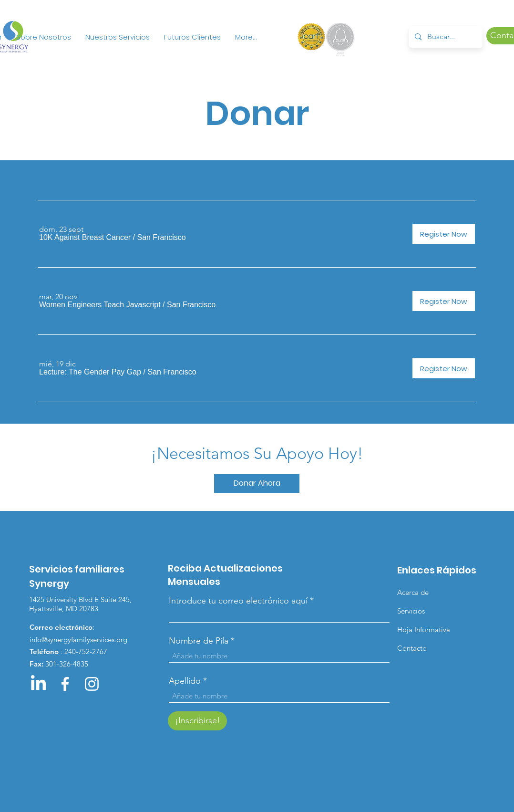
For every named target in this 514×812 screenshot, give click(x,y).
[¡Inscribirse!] (197, 721)
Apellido (185, 681)
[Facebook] (65, 684)
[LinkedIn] (38, 684)
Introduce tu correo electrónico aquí (238, 601)
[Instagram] (92, 684)
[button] (85, 238)
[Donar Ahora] (257, 483)
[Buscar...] (445, 37)
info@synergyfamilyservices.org (78, 640)
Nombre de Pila (199, 641)
